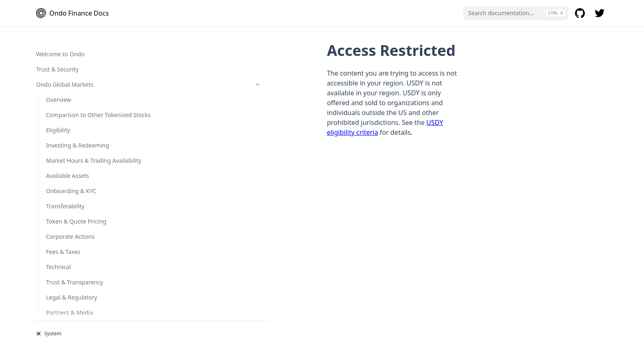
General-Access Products (77, 99)
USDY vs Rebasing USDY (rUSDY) (80, 173)
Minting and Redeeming (78, 268)
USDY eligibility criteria (359, 93)
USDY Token (82, 114)
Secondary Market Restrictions (70, 34)
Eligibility (58, 283)
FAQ (52, 84)
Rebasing (68, 192)
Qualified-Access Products (77, 238)
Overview (59, 68)
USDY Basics (72, 129)
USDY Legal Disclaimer (86, 223)
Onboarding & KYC (71, 299)
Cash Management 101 (77, 253)
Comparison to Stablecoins (76, 149)
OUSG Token (82, 314)
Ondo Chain (77, 53)
